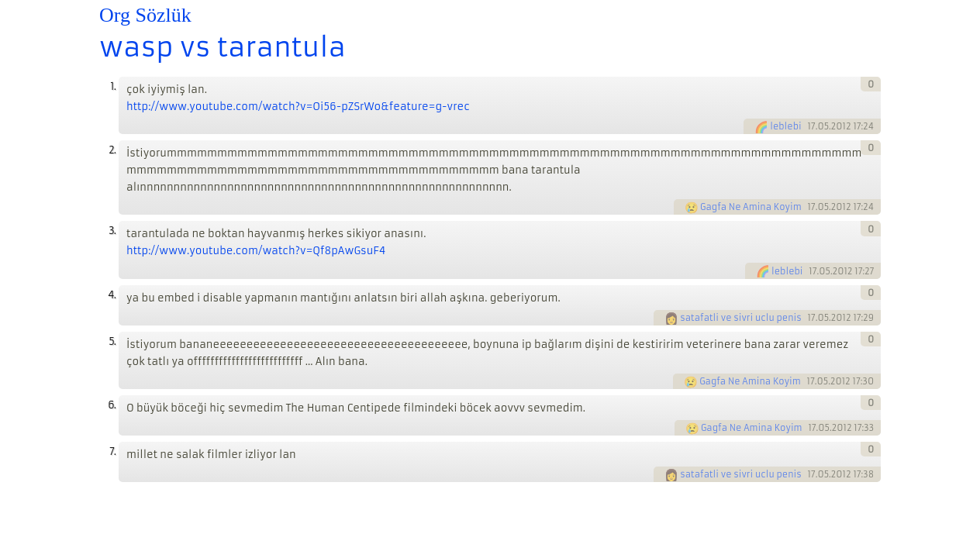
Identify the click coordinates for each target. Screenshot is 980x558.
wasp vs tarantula (223, 47)
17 (811, 126)
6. (112, 405)
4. (112, 295)
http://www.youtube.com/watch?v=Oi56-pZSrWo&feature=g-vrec (298, 107)
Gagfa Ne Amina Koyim (751, 207)
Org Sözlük (145, 15)
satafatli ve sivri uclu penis (740, 318)
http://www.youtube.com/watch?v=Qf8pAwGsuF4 (256, 251)
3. (112, 231)
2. (112, 150)
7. (112, 451)
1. (113, 86)
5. (112, 341)
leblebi (785, 126)
